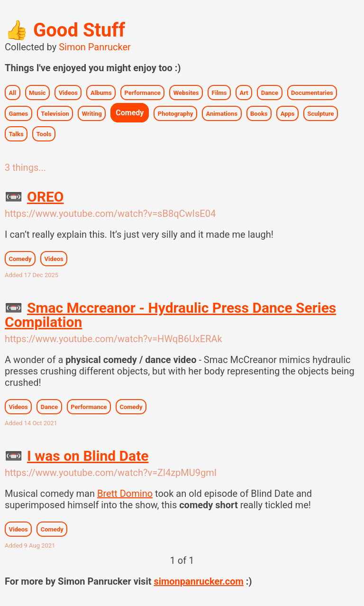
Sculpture (320, 113)
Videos (68, 92)
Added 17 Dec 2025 (32, 275)
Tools (44, 134)
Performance (143, 92)
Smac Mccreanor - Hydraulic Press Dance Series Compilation (170, 315)
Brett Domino (125, 494)
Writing (92, 113)
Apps (288, 113)
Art (244, 92)
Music (37, 92)
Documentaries (312, 92)
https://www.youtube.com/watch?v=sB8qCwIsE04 (110, 214)
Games (19, 113)
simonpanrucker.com (198, 581)
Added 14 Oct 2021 (31, 423)
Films (219, 92)
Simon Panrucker (95, 47)
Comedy (130, 113)
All (13, 92)
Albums (101, 92)
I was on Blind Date (77, 456)
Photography (176, 113)
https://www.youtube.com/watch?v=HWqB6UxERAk (114, 339)
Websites (186, 92)
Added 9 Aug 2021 (30, 545)
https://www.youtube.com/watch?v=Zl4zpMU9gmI (111, 473)
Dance (270, 92)
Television (55, 113)
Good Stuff (65, 30)
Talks (16, 134)
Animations (222, 113)
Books (259, 113)
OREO (34, 197)
